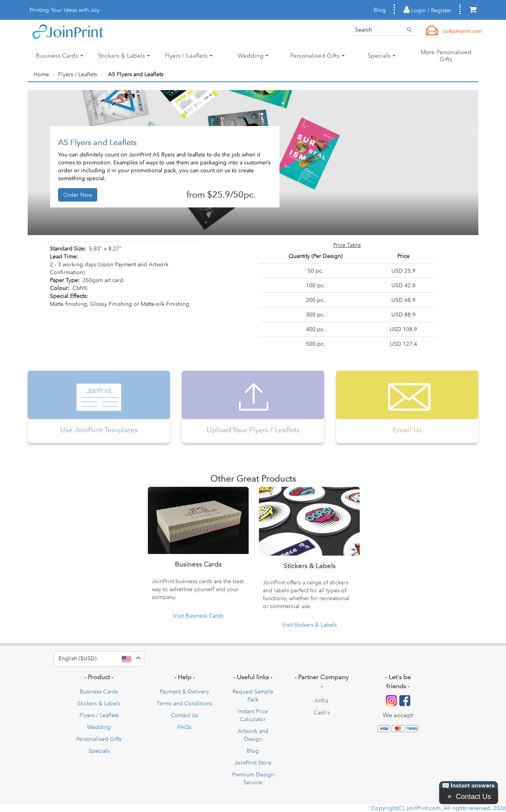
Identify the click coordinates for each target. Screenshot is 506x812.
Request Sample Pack (253, 695)
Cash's (322, 712)
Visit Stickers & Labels (309, 625)
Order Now (78, 195)
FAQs (184, 727)
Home (41, 74)
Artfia (321, 701)
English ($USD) (101, 659)
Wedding (99, 727)
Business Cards (99, 691)
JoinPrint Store (253, 763)
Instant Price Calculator (253, 715)
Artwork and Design (253, 735)
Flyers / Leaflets (78, 74)
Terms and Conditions (184, 703)
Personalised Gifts (99, 739)
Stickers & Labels (99, 703)
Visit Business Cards (198, 616)
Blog (380, 10)
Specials (99, 751)
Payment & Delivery (184, 691)
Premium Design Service (253, 778)
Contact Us (184, 715)
